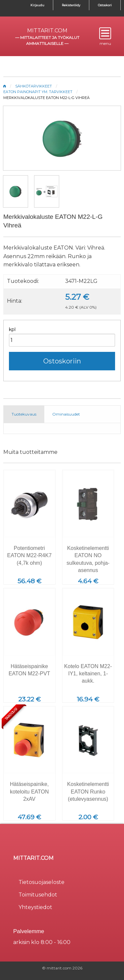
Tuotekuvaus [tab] (24, 414)
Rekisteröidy (71, 5)
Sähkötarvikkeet (34, 86)
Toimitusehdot (38, 895)
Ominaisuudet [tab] (66, 414)
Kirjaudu (37, 5)
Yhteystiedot (35, 907)
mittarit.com (47, 31)
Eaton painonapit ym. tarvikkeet (38, 92)
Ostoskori (105, 5)
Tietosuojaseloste (41, 882)
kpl (12, 329)
